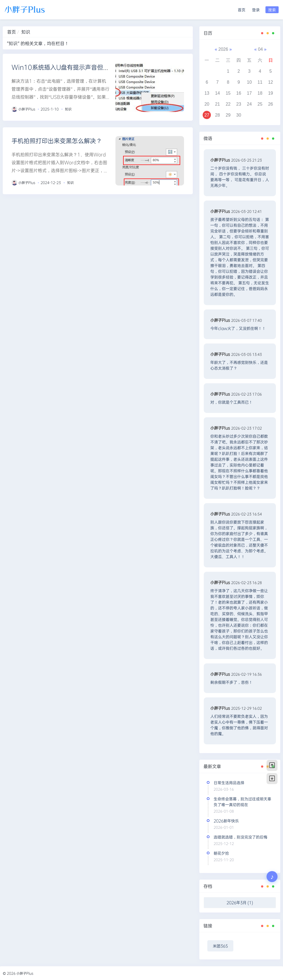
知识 (68, 109)
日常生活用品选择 (229, 783)
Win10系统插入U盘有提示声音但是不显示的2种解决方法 (90, 67)
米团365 (220, 946)
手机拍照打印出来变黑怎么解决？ (57, 141)
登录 (256, 10)
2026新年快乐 (226, 821)
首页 (242, 10)
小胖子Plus (27, 109)
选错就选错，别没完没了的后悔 (240, 837)
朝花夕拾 (221, 853)
